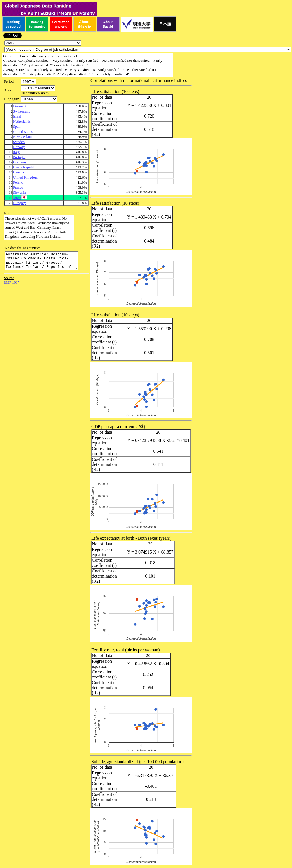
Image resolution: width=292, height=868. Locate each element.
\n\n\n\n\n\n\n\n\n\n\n (38, 88)
